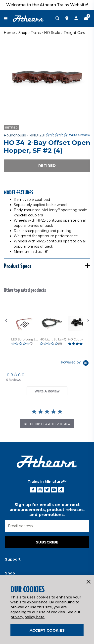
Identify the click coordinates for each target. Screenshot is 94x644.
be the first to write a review (47, 424)
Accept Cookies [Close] (47, 630)
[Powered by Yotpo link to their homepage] (76, 364)
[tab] (47, 391)
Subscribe (47, 542)
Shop (23, 33)
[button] (6, 321)
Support (13, 559)
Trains (36, 33)
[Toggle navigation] (8, 19)
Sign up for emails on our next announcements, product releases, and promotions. (47, 510)
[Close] (88, 582)
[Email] (47, 526)
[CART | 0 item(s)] (86, 19)
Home (9, 33)
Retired (47, 166)
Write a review (80, 135)
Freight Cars (74, 33)
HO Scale (52, 33)
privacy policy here (27, 617)
